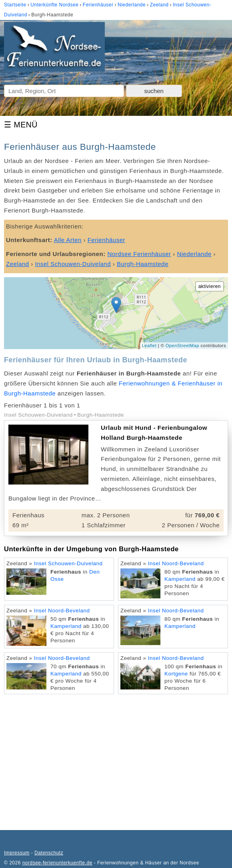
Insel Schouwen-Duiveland (68, 563)
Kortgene (176, 674)
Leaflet (149, 346)
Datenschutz (49, 853)
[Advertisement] (116, 758)
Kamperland (180, 579)
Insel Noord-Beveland (176, 563)
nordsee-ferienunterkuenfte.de (57, 863)
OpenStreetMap (182, 346)
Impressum (17, 853)
